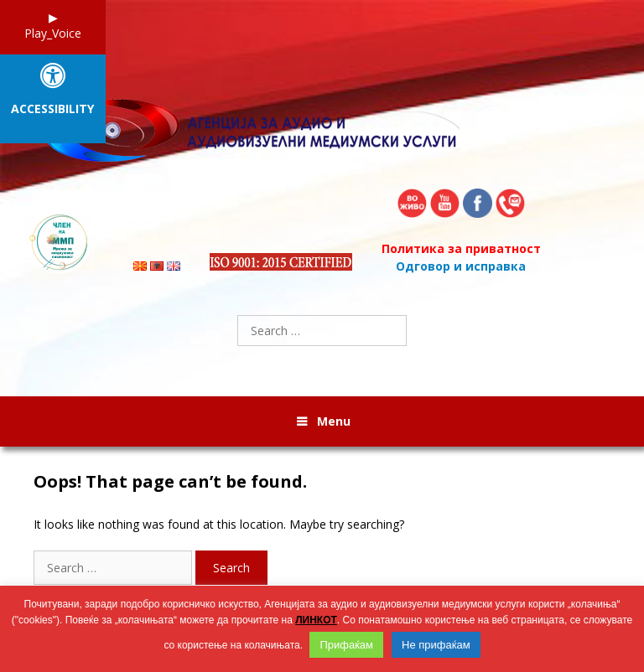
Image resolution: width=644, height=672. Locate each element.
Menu (334, 421)
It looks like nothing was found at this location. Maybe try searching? (219, 524)
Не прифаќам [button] (436, 645)
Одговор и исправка (461, 266)
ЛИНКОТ (316, 620)
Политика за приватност (461, 248)
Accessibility (52, 109)
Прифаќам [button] (346, 645)
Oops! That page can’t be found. (170, 482)
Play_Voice (53, 33)
